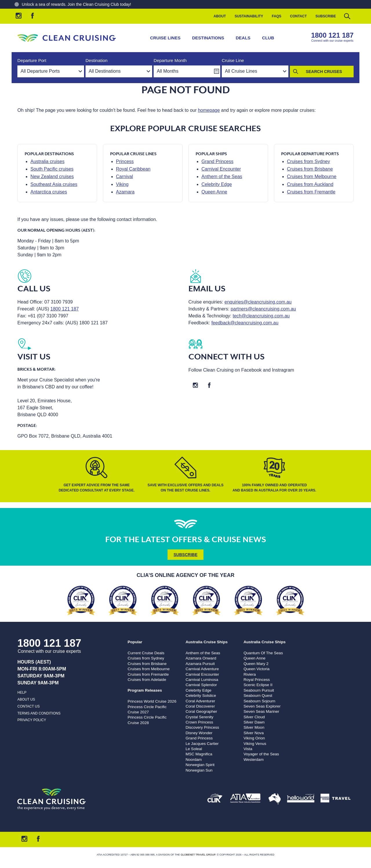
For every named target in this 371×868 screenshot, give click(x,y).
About (220, 16)
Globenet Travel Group (198, 855)
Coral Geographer (201, 711)
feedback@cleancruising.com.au (245, 323)
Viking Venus (255, 744)
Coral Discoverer (200, 706)
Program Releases (145, 690)
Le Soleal (194, 749)
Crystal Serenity (199, 717)
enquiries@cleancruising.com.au (258, 302)
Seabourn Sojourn (259, 701)
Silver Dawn (254, 722)
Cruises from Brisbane (310, 169)
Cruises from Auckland (310, 184)
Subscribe (326, 16)
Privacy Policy (32, 720)
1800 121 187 (332, 35)
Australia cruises (47, 161)
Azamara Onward (201, 658)
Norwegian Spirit (200, 765)
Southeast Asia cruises (54, 184)
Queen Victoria (257, 669)
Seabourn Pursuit (259, 690)
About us (26, 699)
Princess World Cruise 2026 (152, 701)
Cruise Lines (165, 38)
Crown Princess (199, 722)
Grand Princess (217, 161)
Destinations (208, 38)
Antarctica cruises (49, 192)
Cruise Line (233, 60)
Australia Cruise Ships (207, 642)
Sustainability (249, 16)
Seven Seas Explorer (262, 706)
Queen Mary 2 (256, 664)
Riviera (250, 674)
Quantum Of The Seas (263, 653)
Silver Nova (254, 733)
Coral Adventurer (200, 701)
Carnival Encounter (221, 169)
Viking (122, 184)
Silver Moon (254, 727)
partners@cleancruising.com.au (263, 309)
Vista (248, 749)
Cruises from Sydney (309, 161)
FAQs (277, 16)
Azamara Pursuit (200, 664)
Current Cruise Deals (146, 653)
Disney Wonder (199, 733)
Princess (125, 161)
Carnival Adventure (202, 669)
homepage (209, 110)
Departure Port (32, 60)
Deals (243, 38)
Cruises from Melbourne (312, 177)
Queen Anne (214, 192)
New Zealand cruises (52, 177)
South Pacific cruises (52, 169)
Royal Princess (257, 680)
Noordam (194, 760)
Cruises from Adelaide (147, 680)
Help (22, 692)
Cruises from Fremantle (311, 192)
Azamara (125, 192)
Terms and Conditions (39, 713)
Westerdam (253, 760)
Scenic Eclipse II (258, 685)
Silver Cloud (254, 717)
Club (268, 38)
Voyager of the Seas (261, 754)
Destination (97, 60)
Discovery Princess (202, 727)
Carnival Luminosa (202, 680)
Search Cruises (324, 72)
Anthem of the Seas (222, 177)
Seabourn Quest (258, 696)
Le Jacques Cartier (202, 744)
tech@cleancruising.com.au (261, 316)
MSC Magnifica (199, 754)
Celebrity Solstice (201, 696)
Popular (135, 642)
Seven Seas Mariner (261, 711)
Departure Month (170, 60)
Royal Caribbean (133, 169)
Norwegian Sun (199, 770)
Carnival (124, 177)
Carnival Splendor (201, 685)
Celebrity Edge (217, 184)
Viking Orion (254, 738)
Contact (299, 16)
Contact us (29, 706)
